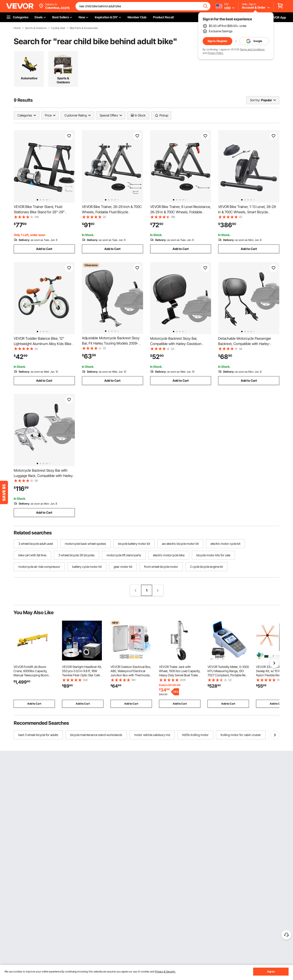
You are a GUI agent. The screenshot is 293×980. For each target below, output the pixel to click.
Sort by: (255, 100)
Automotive (29, 78)
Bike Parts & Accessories (84, 28)
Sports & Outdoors (36, 28)
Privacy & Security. (165, 971)
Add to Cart (44, 249)
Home (17, 28)
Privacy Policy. (215, 53)
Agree (271, 971)
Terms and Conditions (252, 49)
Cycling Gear (58, 28)
